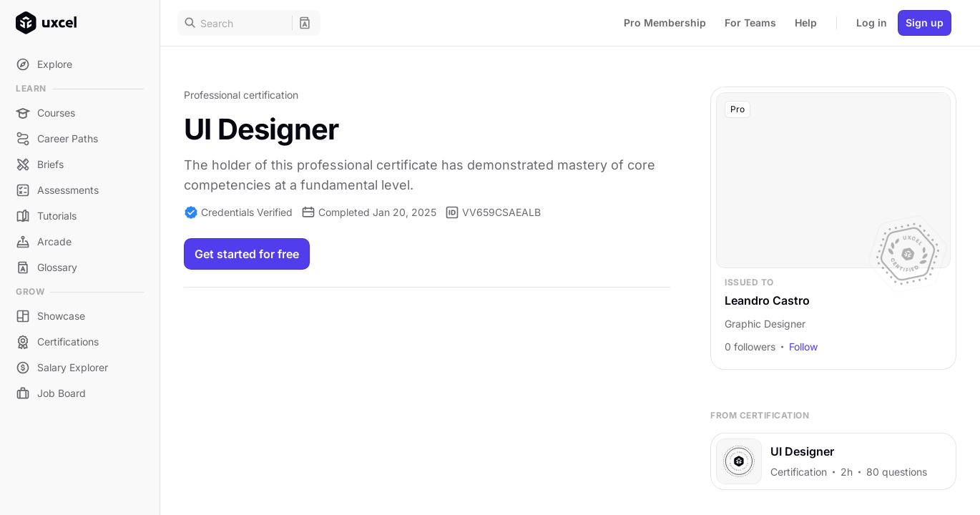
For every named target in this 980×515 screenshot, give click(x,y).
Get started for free (247, 254)
